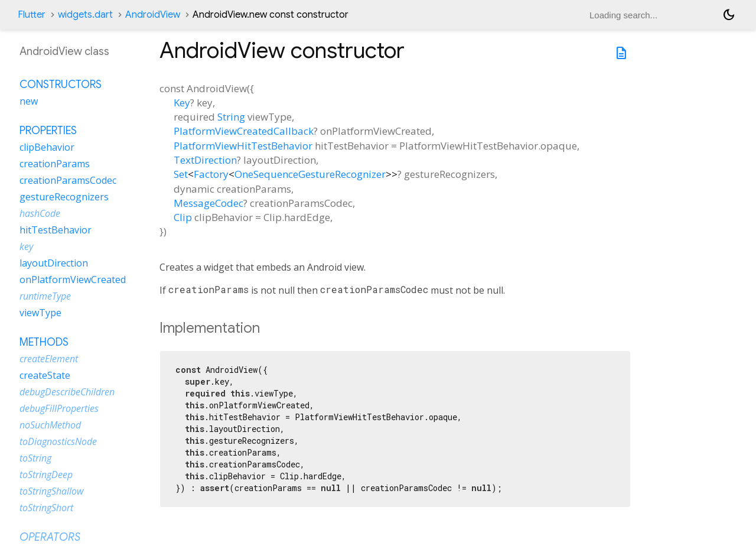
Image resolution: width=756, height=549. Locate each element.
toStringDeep (46, 475)
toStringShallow (51, 491)
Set (181, 174)
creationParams (55, 164)
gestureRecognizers (64, 197)
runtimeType (45, 296)
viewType (40, 313)
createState (45, 375)
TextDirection (205, 160)
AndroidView (153, 15)
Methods (44, 342)
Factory (211, 174)
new (29, 101)
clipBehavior (47, 147)
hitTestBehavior (56, 230)
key (26, 246)
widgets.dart (85, 15)
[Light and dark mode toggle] (729, 15)
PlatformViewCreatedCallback (244, 131)
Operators (50, 537)
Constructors (61, 85)
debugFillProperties (59, 408)
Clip (183, 217)
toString (35, 458)
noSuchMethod (50, 425)
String (231, 117)
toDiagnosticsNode (58, 441)
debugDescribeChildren (67, 392)
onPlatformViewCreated (73, 280)
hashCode (40, 213)
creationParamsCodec (68, 180)
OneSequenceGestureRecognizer (310, 174)
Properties (48, 131)
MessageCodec (208, 203)
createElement (49, 359)
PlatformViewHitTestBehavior (243, 146)
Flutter (32, 15)
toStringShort (46, 508)
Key (182, 103)
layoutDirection (54, 263)
